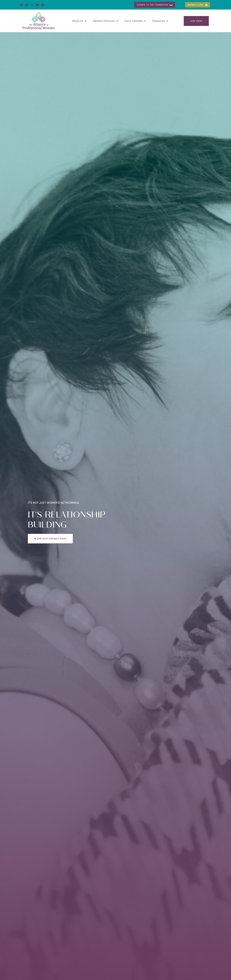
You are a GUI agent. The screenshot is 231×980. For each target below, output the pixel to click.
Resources (160, 21)
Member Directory (106, 21)
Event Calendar (135, 21)
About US (79, 21)
